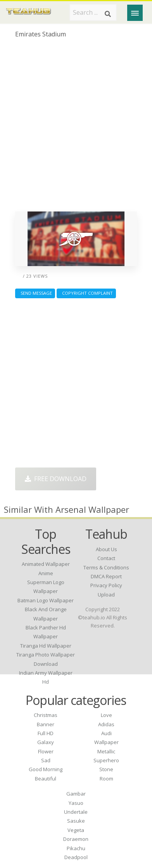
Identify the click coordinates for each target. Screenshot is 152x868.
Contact (106, 558)
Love (106, 715)
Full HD (46, 733)
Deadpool (76, 857)
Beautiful (46, 779)
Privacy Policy (106, 585)
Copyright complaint (86, 293)
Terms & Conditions (106, 567)
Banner (46, 724)
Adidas (106, 724)
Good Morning (46, 769)
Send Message (35, 293)
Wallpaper (106, 742)
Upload (106, 595)
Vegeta (76, 830)
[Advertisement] (76, 128)
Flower (46, 751)
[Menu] (135, 13)
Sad (46, 760)
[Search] (108, 14)
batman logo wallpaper (46, 600)
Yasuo (76, 803)
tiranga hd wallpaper (46, 646)
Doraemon (76, 839)
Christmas (46, 715)
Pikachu (76, 848)
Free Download (56, 479)
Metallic (106, 751)
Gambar (76, 794)
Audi (106, 733)
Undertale (76, 812)
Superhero (106, 760)
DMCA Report (106, 576)
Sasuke (76, 821)
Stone (106, 769)
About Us (106, 549)
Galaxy (46, 742)
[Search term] (93, 12)
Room (106, 779)
